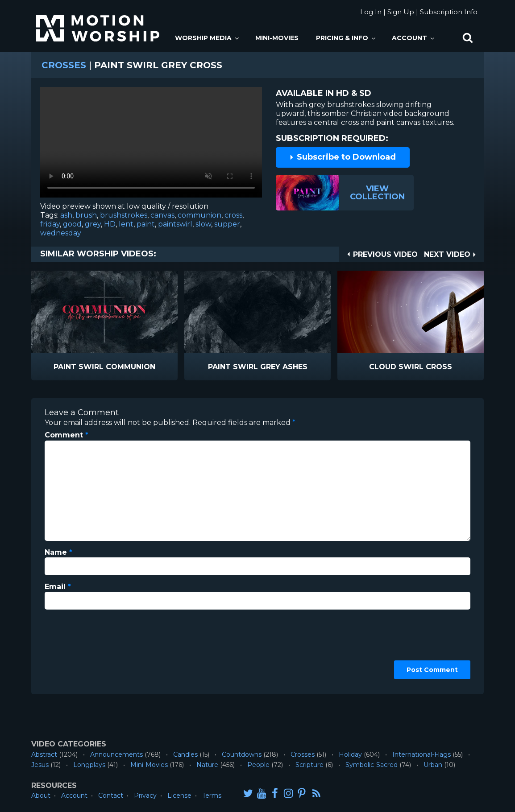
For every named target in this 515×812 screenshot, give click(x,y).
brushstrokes (124, 215)
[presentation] (81, 649)
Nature (207, 765)
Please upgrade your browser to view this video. (151, 144)
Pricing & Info (346, 38)
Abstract (44, 754)
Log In (371, 12)
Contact (111, 796)
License (179, 796)
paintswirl (175, 224)
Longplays (89, 765)
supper (227, 224)
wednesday (61, 233)
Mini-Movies (277, 38)
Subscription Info (449, 12)
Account (414, 38)
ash (66, 215)
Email (58, 587)
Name (58, 552)
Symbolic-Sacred (372, 765)
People (258, 765)
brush (86, 215)
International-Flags (422, 754)
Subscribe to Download (342, 157)
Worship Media (208, 38)
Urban (433, 765)
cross (233, 215)
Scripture (309, 765)
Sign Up (401, 12)
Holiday (350, 754)
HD (110, 224)
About (41, 796)
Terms (212, 796)
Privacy (145, 796)
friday (50, 224)
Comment (66, 435)
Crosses (64, 65)
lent (126, 224)
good (72, 224)
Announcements (116, 754)
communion (199, 215)
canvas (162, 215)
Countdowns (242, 754)
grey (93, 224)
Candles (185, 754)
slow (203, 224)
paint (146, 224)
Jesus (40, 765)
